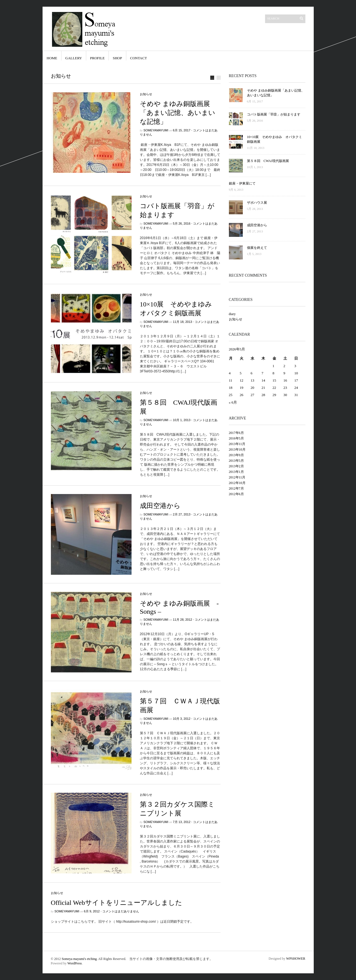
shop (117, 58)
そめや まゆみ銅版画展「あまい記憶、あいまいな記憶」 (178, 113)
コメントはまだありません (121, 911)
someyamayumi (156, 130)
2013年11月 (237, 444)
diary (232, 314)
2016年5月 (236, 438)
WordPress (75, 963)
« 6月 (233, 402)
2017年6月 (236, 433)
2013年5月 (236, 461)
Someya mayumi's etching (79, 959)
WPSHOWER (296, 959)
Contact (139, 58)
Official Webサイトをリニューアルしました (117, 903)
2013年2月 (236, 466)
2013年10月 (237, 450)
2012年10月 (237, 483)
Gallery (74, 58)
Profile (97, 58)
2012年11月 (237, 477)
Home (52, 58)
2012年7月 (236, 488)
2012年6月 (236, 494)
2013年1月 (236, 472)
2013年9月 (236, 455)
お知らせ (146, 94)
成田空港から (160, 506)
